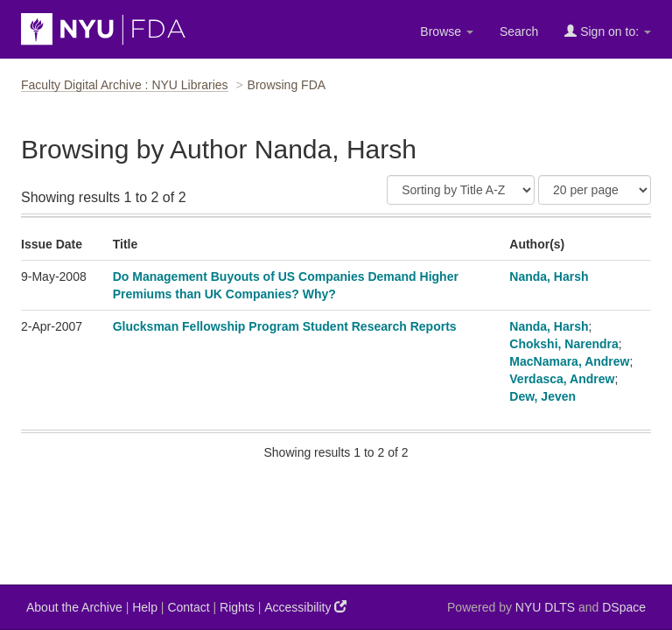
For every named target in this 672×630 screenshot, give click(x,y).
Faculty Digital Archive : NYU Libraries (125, 85)
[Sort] (461, 190)
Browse (447, 31)
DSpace (624, 607)
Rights (237, 607)
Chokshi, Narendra (563, 344)
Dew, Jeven (542, 396)
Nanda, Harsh (549, 276)
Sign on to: (608, 31)
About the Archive (74, 607)
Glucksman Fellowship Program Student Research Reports (285, 326)
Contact (188, 607)
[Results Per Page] (595, 190)
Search (519, 31)
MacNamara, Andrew (569, 361)
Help (145, 607)
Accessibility (305, 607)
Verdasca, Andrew (562, 379)
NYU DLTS (545, 607)
